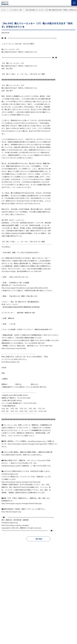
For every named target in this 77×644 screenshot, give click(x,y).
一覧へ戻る (38, 539)
